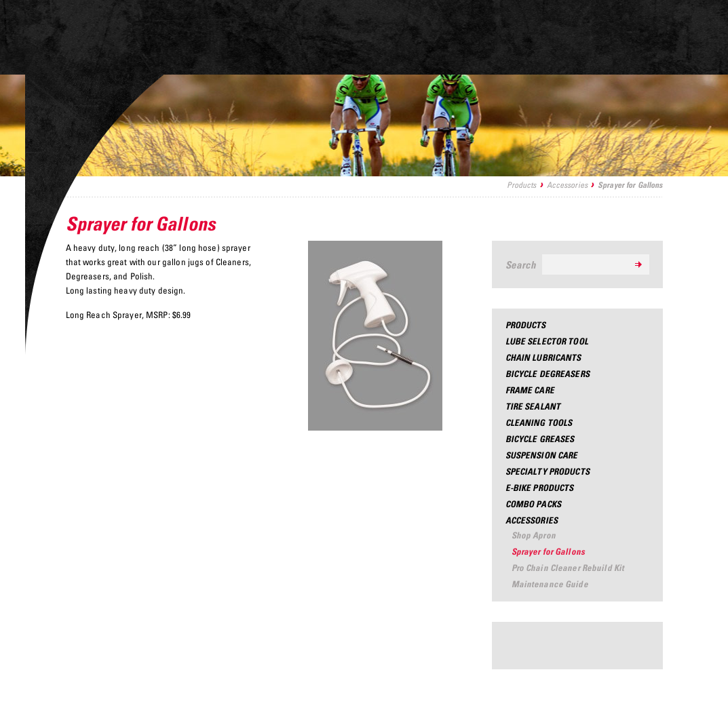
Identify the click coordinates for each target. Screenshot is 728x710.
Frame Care (530, 390)
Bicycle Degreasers (548, 374)
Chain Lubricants (543, 357)
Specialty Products (548, 471)
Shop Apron (534, 535)
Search (521, 264)
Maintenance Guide (550, 584)
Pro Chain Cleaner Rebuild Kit (568, 568)
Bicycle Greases (540, 439)
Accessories (567, 185)
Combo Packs (533, 504)
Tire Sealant (533, 406)
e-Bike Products (540, 488)
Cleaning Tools (539, 422)
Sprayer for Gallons (548, 551)
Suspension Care (542, 455)
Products (522, 185)
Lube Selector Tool (547, 341)
